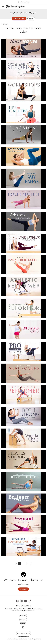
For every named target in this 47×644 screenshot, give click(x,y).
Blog (23, 606)
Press (28, 606)
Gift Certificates (9, 609)
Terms (21, 609)
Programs (5, 24)
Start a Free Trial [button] (19, 19)
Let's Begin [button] (23, 589)
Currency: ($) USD (23, 633)
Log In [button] (31, 19)
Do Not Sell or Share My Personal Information (23, 611)
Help (18, 606)
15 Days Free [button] (24, 2)
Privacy (16, 609)
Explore (25, 609)
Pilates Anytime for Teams (35, 609)
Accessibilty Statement (24, 636)
